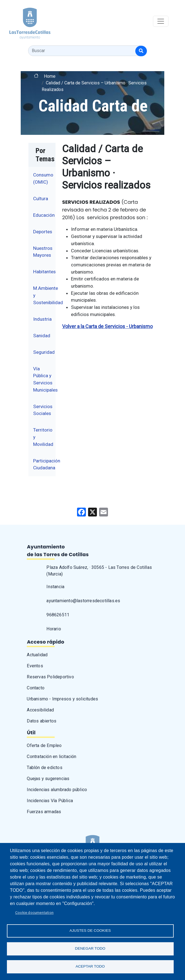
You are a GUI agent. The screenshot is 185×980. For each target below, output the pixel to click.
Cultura (41, 199)
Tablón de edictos (44, 768)
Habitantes (44, 272)
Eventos (35, 666)
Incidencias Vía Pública (50, 801)
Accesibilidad (40, 710)
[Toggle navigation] (161, 21)
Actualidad (37, 655)
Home (50, 76)
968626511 (58, 615)
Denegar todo (90, 948)
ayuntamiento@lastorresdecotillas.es (83, 601)
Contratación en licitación (51, 757)
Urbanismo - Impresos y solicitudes (62, 699)
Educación (44, 215)
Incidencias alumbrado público (57, 790)
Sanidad (42, 336)
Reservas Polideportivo (50, 677)
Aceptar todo (90, 966)
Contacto (36, 688)
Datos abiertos (42, 721)
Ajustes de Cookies (90, 931)
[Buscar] (141, 51)
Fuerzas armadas (44, 812)
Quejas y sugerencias (48, 779)
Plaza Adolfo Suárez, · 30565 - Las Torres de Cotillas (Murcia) (99, 571)
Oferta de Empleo (44, 745)
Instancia (55, 587)
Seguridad (44, 352)
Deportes (43, 232)
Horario (54, 629)
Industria (42, 319)
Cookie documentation (34, 912)
